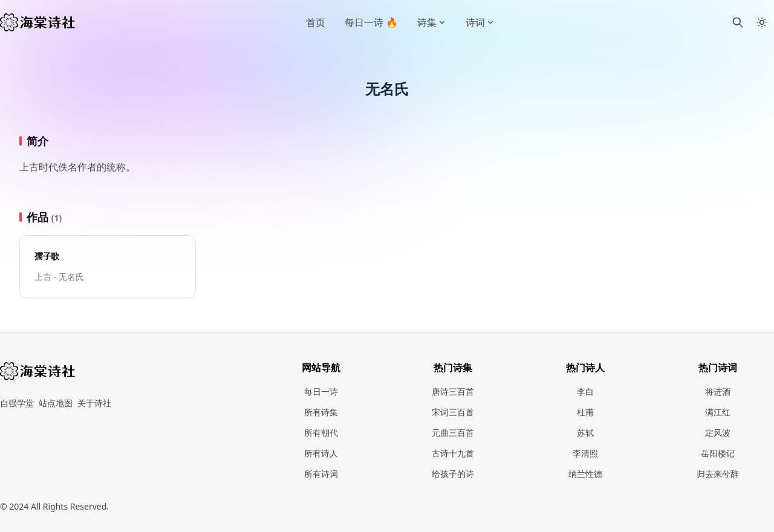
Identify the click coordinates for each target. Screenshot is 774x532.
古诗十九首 (453, 453)
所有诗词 (321, 474)
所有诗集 (321, 412)
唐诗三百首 (453, 391)
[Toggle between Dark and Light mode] (762, 22)
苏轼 (585, 433)
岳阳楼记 (718, 453)
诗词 (480, 22)
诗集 (432, 22)
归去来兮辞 (718, 474)
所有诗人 (321, 453)
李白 (585, 391)
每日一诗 (321, 391)
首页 (316, 22)
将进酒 (718, 391)
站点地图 (56, 403)
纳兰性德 (585, 474)
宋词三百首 (453, 412)
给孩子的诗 (453, 474)
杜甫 (585, 412)
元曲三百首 (453, 433)
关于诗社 (94, 403)
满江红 (718, 412)
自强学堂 (17, 403)
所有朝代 (321, 433)
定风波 (718, 433)
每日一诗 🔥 (371, 22)
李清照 (585, 453)
